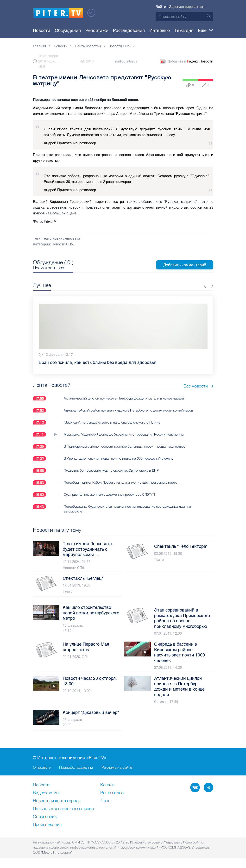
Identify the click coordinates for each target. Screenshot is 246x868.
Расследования (120, 31)
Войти (161, 7)
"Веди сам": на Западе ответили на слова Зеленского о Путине (112, 422)
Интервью (148, 31)
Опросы (189, 31)
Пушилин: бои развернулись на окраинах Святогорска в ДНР (111, 470)
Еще (206, 31)
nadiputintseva (126, 61)
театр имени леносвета (61, 239)
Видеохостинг (47, 793)
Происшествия (47, 825)
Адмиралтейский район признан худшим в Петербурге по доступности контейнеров (128, 410)
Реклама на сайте (117, 767)
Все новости (198, 386)
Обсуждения (65, 31)
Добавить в (186, 62)
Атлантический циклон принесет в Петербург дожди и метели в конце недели (124, 398)
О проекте (42, 767)
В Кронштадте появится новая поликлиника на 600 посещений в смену (118, 458)
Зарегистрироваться (187, 7)
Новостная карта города (57, 801)
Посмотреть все (48, 268)
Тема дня (169, 31)
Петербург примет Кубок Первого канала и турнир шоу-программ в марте (120, 482)
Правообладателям (76, 767)
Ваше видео (112, 793)
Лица (105, 801)
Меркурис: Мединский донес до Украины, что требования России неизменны (124, 434)
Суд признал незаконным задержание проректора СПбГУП (109, 494)
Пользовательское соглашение (63, 809)
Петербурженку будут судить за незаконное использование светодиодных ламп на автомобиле (127, 509)
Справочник (45, 817)
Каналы (108, 785)
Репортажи (91, 31)
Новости (42, 31)
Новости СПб (62, 244)
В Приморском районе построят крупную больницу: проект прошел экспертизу (124, 446)
